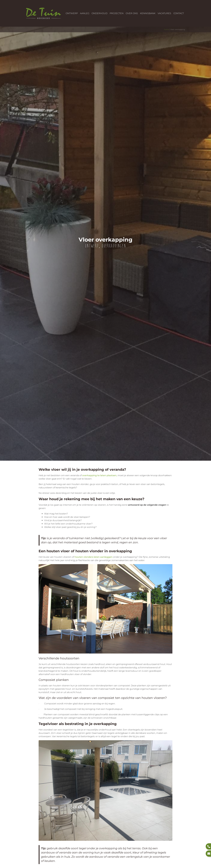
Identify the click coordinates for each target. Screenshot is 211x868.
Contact (179, 13)
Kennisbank (148, 13)
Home (166, 29)
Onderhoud (100, 13)
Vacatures (164, 13)
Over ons (132, 13)
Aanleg (85, 13)
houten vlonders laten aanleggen (94, 557)
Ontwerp (72, 13)
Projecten (117, 13)
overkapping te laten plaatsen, (100, 475)
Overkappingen (114, 246)
